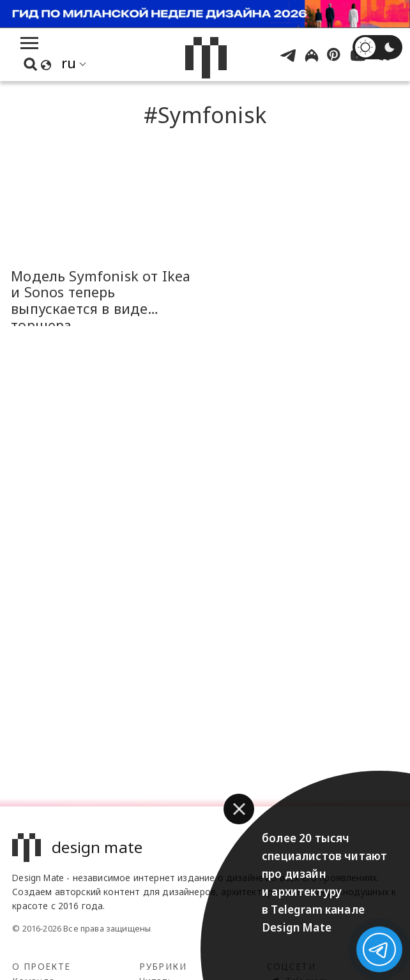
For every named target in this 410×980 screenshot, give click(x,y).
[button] (239, 809)
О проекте (41, 966)
